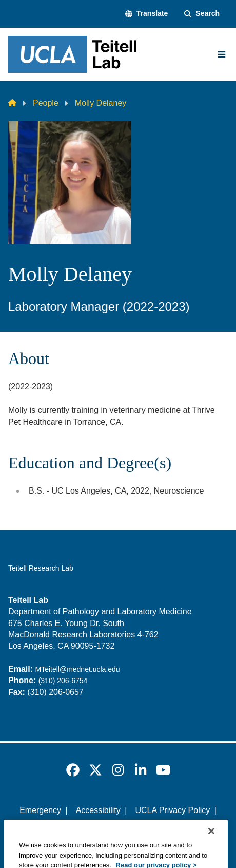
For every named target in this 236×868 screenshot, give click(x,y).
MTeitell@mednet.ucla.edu (77, 669)
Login (176, 828)
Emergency (40, 810)
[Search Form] (202, 14)
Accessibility (98, 810)
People (46, 103)
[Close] (211, 852)
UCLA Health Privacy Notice (101, 828)
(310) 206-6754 (63, 681)
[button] (146, 14)
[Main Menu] (222, 54)
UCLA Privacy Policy (172, 810)
